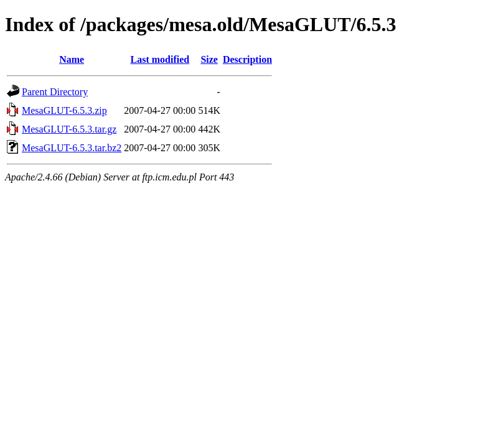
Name (72, 59)
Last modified (160, 59)
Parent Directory (55, 92)
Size (209, 59)
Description (247, 59)
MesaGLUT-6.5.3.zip (64, 110)
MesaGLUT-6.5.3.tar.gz (69, 129)
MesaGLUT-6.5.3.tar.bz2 (72, 148)
